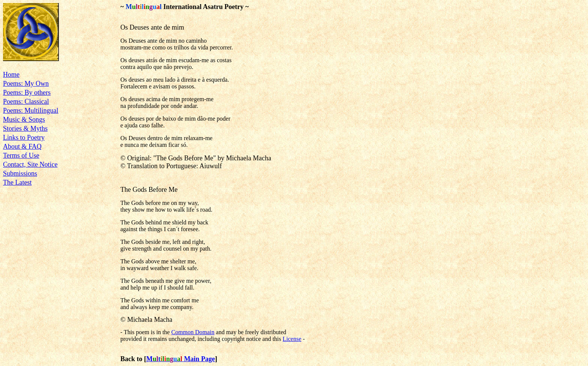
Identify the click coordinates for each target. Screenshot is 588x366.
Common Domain (193, 332)
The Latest (17, 182)
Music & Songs (24, 120)
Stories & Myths (25, 128)
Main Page (184, 359)
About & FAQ (22, 146)
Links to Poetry (24, 137)
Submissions (20, 173)
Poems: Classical (26, 102)
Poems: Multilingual (31, 111)
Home (11, 75)
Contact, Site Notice (30, 164)
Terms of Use (21, 155)
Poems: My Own (26, 84)
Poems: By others (27, 93)
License (292, 339)
